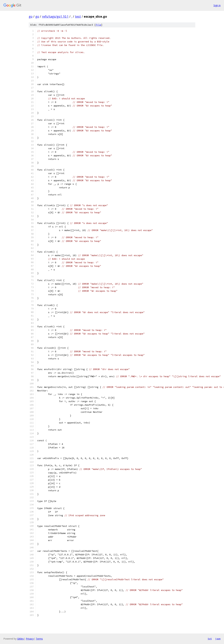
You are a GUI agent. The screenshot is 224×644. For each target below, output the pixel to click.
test (78, 16)
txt (210, 639)
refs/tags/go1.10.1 (55, 16)
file (98, 25)
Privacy (30, 639)
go (31, 16)
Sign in (217, 5)
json (218, 639)
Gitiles (20, 639)
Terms (39, 639)
